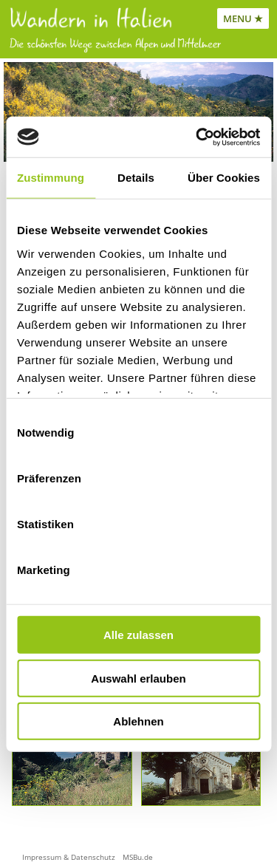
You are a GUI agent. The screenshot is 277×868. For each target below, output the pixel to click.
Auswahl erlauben (138, 678)
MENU (237, 18)
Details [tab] (136, 178)
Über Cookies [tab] (224, 178)
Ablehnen (138, 721)
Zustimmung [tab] (51, 178)
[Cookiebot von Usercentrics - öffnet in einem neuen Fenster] (197, 137)
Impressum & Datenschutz (69, 857)
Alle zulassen (138, 635)
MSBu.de (138, 857)
